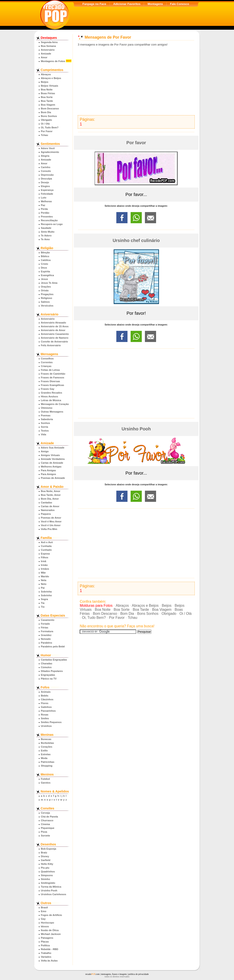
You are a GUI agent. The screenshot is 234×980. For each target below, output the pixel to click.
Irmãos (45, 569)
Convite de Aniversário (54, 342)
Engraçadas (48, 675)
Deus (44, 268)
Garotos (46, 783)
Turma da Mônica (51, 887)
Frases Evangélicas (52, 385)
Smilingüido (48, 883)
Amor (44, 57)
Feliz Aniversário (51, 345)
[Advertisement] (136, 81)
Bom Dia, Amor (50, 499)
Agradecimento (50, 152)
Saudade (46, 228)
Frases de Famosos (52, 377)
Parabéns (46, 643)
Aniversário (48, 50)
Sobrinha (46, 592)
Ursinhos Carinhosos (53, 894)
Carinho (46, 167)
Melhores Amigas (51, 467)
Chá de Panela (49, 817)
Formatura (47, 631)
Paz (43, 205)
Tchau (44, 135)
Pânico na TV (49, 679)
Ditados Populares (52, 671)
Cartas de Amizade (52, 463)
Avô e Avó (47, 542)
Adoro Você (48, 148)
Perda (44, 209)
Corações (47, 747)
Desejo (45, 182)
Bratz (44, 853)
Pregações (47, 294)
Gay (43, 919)
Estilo (44, 751)
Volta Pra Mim (49, 529)
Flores (45, 703)
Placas (45, 942)
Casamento (48, 620)
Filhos (45, 557)
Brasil (44, 907)
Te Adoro (46, 236)
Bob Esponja (48, 849)
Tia (43, 603)
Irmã (44, 561)
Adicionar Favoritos (127, 4)
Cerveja (45, 813)
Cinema (45, 824)
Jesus (44, 279)
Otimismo (47, 408)
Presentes (47, 217)
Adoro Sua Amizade (53, 448)
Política (45, 945)
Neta (44, 580)
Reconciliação (49, 220)
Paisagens (47, 938)
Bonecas (46, 739)
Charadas (47, 663)
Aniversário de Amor (53, 330)
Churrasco (47, 820)
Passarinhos (48, 711)
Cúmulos (46, 667)
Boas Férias (48, 93)
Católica (46, 260)
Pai (43, 588)
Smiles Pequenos (51, 722)
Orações (46, 287)
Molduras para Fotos (96, 606)
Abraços (46, 74)
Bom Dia (46, 112)
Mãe (43, 573)
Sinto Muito (48, 232)
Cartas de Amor (50, 506)
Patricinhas (48, 762)
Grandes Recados (51, 393)
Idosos (45, 926)
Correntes (47, 362)
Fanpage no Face (94, 4)
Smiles (45, 718)
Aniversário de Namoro (55, 338)
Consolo (46, 171)
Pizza (44, 832)
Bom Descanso (50, 108)
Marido (45, 576)
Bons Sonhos (49, 116)
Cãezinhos (47, 699)
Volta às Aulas (49, 961)
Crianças (46, 366)
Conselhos (47, 359)
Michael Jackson (51, 934)
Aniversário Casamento (55, 334)
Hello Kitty (47, 864)
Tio (43, 607)
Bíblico (45, 256)
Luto (44, 198)
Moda (44, 758)
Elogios (45, 186)
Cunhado (46, 550)
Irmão (44, 565)
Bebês (45, 696)
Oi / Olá (45, 124)
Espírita (45, 271)
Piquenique (48, 828)
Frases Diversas (50, 381)
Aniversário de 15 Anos (55, 326)
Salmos (45, 302)
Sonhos (45, 423)
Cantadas (46, 503)
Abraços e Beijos (51, 78)
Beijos (45, 82)
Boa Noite (47, 90)
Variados (46, 957)
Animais (46, 692)
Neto (44, 584)
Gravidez (46, 635)
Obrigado (46, 120)
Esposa (45, 554)
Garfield (46, 860)
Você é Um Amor (51, 525)
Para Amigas (48, 470)
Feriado (45, 624)
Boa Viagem (48, 105)
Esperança (47, 190)
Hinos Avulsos (49, 396)
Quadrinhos (48, 872)
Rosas (45, 715)
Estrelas (46, 754)
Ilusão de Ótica (50, 930)
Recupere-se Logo (52, 224)
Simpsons (47, 875)
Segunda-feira (49, 42)
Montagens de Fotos (53, 61)
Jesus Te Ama (49, 283)
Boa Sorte (47, 97)
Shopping (47, 766)
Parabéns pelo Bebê (53, 646)
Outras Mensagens (52, 412)
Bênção (45, 252)
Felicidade (47, 194)
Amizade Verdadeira (53, 459)
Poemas (46, 415)
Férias (45, 628)
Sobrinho (46, 595)
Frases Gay (48, 389)
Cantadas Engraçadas (54, 660)
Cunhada (46, 546)
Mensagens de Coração (55, 404)
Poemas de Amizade (53, 478)
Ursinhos (46, 726)
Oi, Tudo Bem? (50, 127)
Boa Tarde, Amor (51, 495)
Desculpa (46, 179)
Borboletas (47, 743)
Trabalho (46, 953)
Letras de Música (51, 400)
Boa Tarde (47, 101)
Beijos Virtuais (50, 86)
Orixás (45, 290)
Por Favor (47, 131)
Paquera (46, 514)
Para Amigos (48, 474)
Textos (45, 431)
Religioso (46, 298)
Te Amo (45, 239)
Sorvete (45, 836)
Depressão (47, 175)
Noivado (46, 639)
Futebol (45, 779)
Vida (43, 434)
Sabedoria (47, 419)
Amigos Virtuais (50, 455)
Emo (44, 911)
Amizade (46, 54)
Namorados (48, 510)
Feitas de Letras (50, 370)
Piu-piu (45, 868)
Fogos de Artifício (51, 915)
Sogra (44, 599)
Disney (45, 856)
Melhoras (46, 201)
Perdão (45, 213)
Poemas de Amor (51, 518)
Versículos (47, 306)
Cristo (44, 264)
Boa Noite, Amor (51, 491)
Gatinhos (46, 707)
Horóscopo (47, 923)
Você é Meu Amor (51, 521)
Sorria (44, 427)
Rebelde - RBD (50, 949)
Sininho (45, 879)
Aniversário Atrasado (53, 323)
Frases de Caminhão (53, 374)
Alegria (45, 156)
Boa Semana (48, 46)
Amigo (45, 451)
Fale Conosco (179, 4)
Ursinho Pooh (49, 890)
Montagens (155, 4)
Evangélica (47, 275)
